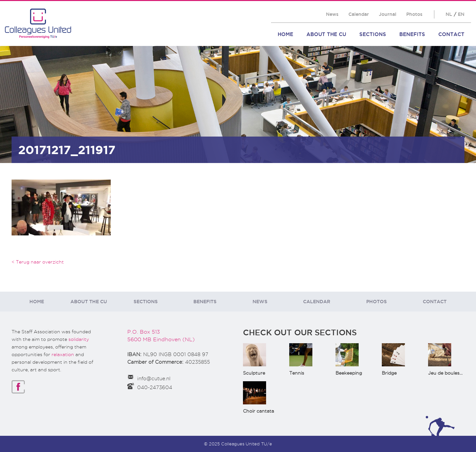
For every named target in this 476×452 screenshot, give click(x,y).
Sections (373, 34)
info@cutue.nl (154, 379)
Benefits (412, 34)
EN (461, 14)
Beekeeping (349, 373)
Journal (388, 14)
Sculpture (254, 373)
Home (285, 34)
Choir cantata (258, 411)
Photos (414, 14)
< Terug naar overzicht (38, 262)
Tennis (297, 373)
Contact (451, 34)
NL (449, 14)
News (332, 14)
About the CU (326, 34)
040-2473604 (155, 388)
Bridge (389, 373)
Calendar (359, 14)
